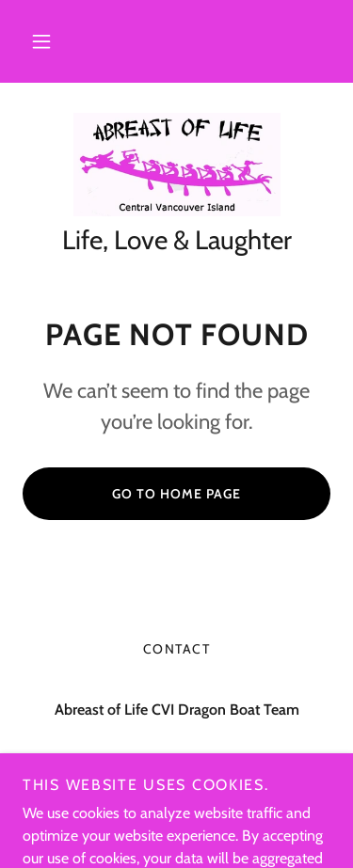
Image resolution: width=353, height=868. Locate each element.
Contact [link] (177, 649)
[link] (177, 165)
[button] (41, 41)
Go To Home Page (176, 494)
